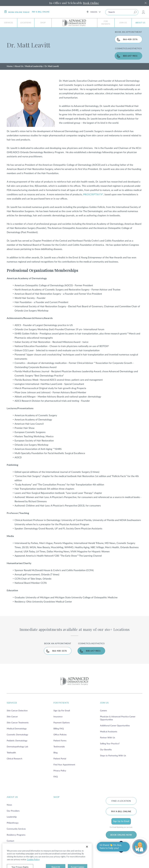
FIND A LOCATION (121, 801)
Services (9, 23)
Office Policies (60, 735)
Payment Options (62, 723)
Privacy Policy (60, 771)
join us (104, 703)
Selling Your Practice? (110, 744)
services (12, 703)
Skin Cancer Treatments (18, 723)
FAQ (56, 777)
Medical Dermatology (17, 729)
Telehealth (11, 753)
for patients (61, 703)
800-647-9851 (130, 56)
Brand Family (13, 847)
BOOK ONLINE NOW (121, 835)
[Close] (87, 854)
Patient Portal (60, 759)
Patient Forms (60, 741)
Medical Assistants (109, 732)
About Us (140, 23)
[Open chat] (140, 847)
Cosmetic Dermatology (17, 735)
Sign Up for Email (121, 821)
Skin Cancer (12, 717)
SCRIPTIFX (93, 194)
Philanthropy (13, 823)
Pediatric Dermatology (17, 741)
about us (12, 797)
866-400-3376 (130, 39)
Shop (43, 23)
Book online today (17, 12)
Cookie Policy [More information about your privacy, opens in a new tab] (33, 867)
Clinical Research (14, 759)
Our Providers (13, 811)
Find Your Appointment (64, 765)
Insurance (58, 717)
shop (57, 797)
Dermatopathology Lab (17, 747)
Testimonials (59, 747)
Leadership (12, 817)
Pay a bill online (41, 12)
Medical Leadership (34, 66)
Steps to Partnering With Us (113, 756)
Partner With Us (108, 738)
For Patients (106, 23)
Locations (26, 23)
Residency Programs (16, 835)
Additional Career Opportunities (115, 726)
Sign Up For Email (62, 711)
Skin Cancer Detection (17, 711)
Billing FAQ (59, 729)
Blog (55, 753)
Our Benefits (106, 750)
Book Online (91, 3)
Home (10, 66)
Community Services (16, 829)
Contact (10, 841)
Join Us (123, 23)
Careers (103, 711)
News (9, 805)
